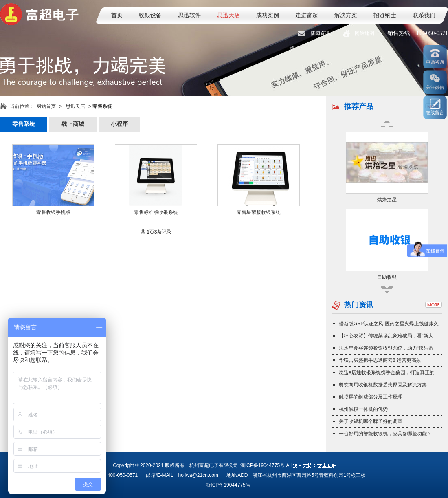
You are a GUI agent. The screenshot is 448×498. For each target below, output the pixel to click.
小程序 (119, 124)
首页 (117, 15)
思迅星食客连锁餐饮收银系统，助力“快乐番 (386, 348)
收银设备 (150, 15)
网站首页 (46, 106)
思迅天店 (228, 15)
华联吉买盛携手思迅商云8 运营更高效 (380, 360)
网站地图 (365, 33)
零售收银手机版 (53, 212)
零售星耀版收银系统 (259, 212)
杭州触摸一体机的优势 (363, 409)
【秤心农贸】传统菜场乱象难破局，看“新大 (386, 336)
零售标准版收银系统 (156, 212)
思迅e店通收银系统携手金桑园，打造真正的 (387, 372)
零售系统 (24, 124)
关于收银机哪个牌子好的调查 (371, 421)
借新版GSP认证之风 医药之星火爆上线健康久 (389, 324)
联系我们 (424, 15)
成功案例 (268, 15)
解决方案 (346, 15)
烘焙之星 (387, 200)
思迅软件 (189, 15)
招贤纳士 (385, 15)
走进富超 (307, 15)
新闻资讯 (320, 33)
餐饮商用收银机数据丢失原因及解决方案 (383, 385)
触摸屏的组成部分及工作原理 (371, 397)
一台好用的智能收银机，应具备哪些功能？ (385, 434)
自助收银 (387, 277)
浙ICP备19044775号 (262, 465)
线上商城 (73, 124)
